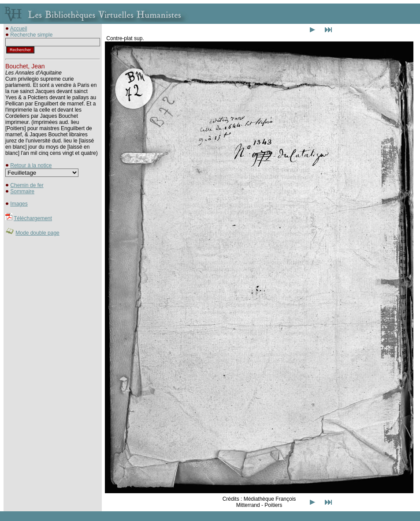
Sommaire (22, 191)
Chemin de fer (27, 185)
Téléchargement (33, 218)
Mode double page (37, 233)
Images (19, 204)
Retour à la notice (31, 165)
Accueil (19, 29)
